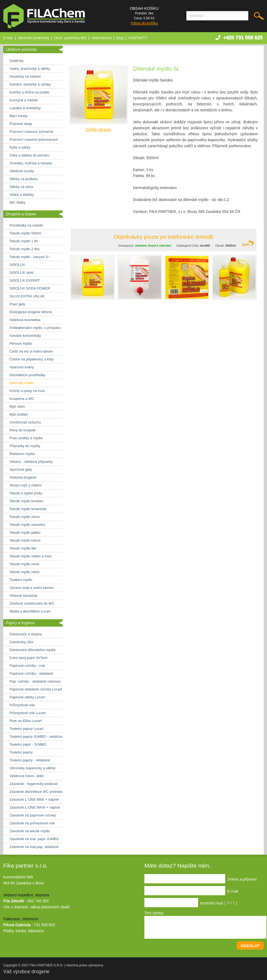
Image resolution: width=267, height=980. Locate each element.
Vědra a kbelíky (22, 195)
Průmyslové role (22, 705)
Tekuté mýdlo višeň (25, 572)
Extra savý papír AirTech (28, 658)
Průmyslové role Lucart (28, 713)
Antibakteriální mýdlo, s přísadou (35, 328)
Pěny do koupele (23, 430)
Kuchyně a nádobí (24, 100)
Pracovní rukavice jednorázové (34, 139)
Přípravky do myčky (25, 446)
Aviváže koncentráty (25, 336)
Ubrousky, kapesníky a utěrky (33, 768)
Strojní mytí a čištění (26, 485)
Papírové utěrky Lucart (27, 697)
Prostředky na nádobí (26, 225)
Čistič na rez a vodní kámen (31, 351)
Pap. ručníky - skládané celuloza (35, 681)
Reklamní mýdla (22, 454)
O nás (8, 38)
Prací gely (17, 304)
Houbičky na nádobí (25, 76)
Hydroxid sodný (22, 367)
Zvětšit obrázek (99, 130)
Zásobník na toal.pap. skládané (34, 847)
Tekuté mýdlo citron (25, 517)
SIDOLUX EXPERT (25, 280)
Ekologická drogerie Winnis (31, 312)
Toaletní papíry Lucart (26, 729)
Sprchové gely (21, 469)
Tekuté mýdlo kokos (25, 540)
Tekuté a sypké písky (26, 493)
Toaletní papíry (21, 752)
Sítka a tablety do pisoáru (29, 155)
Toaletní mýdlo (21, 580)
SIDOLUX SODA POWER (30, 288)
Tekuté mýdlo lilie (23, 548)
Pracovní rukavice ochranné (31, 132)
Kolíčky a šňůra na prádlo (29, 92)
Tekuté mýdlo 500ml (25, 233)
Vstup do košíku (144, 23)
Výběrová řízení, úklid (26, 776)
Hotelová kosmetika (25, 320)
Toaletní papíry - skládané (30, 760)
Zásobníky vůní (21, 642)
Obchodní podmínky (33, 38)
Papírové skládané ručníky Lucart (36, 689)
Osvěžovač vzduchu (25, 422)
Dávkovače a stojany (26, 634)
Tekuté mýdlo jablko (25, 533)
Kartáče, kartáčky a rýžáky (30, 84)
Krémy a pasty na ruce (27, 391)
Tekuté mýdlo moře (24, 564)
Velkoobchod (101, 38)
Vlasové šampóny (23, 596)
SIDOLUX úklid (21, 273)
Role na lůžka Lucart (26, 721)
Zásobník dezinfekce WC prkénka (36, 792)
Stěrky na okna (21, 187)
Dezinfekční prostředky (27, 375)
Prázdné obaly (21, 124)
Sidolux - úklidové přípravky (31, 462)
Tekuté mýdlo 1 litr (24, 241)
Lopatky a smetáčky (25, 108)
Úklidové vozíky (22, 171)
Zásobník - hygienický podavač (34, 784)
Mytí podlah (19, 414)
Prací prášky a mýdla (26, 438)
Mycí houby (18, 116)
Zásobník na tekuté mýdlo (30, 831)
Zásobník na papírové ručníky (33, 815)
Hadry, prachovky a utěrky (30, 69)
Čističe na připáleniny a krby (32, 359)
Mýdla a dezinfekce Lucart (30, 611)
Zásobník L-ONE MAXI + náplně (35, 807)
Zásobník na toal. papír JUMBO (34, 839)
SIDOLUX (17, 265)
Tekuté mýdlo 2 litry (25, 249)
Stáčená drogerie (23, 477)
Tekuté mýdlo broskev (27, 501)
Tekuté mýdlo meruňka (27, 525)
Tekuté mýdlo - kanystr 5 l (29, 257)
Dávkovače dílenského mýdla (32, 650)
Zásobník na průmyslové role (32, 823)
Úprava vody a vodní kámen (31, 588)
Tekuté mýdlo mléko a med (31, 556)
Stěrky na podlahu (24, 179)
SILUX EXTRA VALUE (27, 296)
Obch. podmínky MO (70, 38)
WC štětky (18, 202)
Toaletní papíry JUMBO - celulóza (36, 736)
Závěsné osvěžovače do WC (32, 603)
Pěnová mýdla (21, 343)
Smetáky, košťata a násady (31, 163)
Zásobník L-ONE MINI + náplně (34, 800)
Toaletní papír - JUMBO (28, 744)
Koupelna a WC (22, 399)
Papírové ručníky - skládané (31, 673)
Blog (120, 38)
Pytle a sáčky (20, 147)
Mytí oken (17, 406)
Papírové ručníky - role (27, 666)
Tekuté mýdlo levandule (28, 509)
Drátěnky (17, 61)
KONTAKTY (138, 38)
